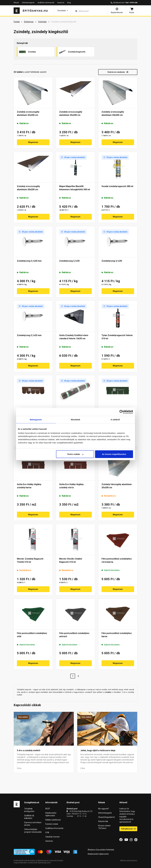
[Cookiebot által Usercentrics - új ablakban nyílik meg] (121, 412)
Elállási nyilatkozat (53, 820)
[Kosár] (132, 11)
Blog (69, 3)
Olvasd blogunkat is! (107, 817)
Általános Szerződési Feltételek (101, 850)
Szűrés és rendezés (118, 72)
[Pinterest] (136, 840)
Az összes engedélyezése (114, 454)
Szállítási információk (46, 3)
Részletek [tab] (75, 419)
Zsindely (27, 52)
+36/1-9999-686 (131, 3)
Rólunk (16, 3)
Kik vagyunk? (104, 809)
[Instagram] (131, 840)
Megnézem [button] (33, 142)
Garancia (61, 3)
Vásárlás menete (52, 837)
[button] (63, 11)
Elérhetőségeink (28, 3)
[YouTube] (126, 840)
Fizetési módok (52, 824)
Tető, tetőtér (23, 717)
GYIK (47, 833)
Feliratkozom (128, 829)
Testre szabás (75, 454)
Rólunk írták (103, 821)
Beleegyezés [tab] (36, 419)
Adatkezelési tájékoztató (98, 854)
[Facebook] (121, 840)
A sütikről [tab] (115, 419)
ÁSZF (48, 809)
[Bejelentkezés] (117, 11)
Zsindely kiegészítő (72, 52)
